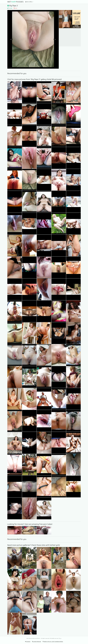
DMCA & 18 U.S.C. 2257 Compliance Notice (53, 642)
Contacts (28, 642)
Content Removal (36, 642)
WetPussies (15, 2)
